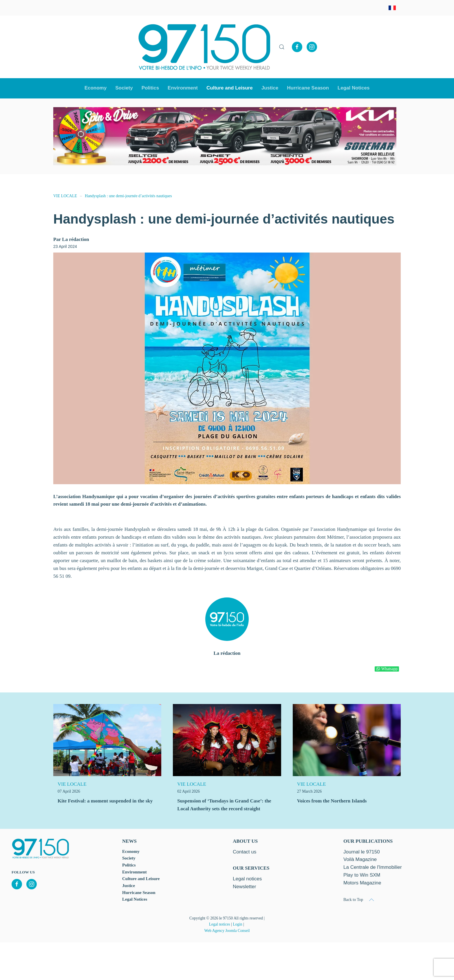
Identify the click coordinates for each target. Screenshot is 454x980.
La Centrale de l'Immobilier (373, 867)
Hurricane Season (308, 88)
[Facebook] (297, 47)
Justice (270, 88)
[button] (282, 47)
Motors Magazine (362, 883)
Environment (183, 88)
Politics (150, 88)
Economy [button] (96, 88)
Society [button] (124, 88)
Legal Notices (354, 88)
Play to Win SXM (362, 875)
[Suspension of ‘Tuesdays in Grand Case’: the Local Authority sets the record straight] (227, 740)
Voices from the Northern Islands (332, 801)
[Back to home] (204, 47)
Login (237, 924)
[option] (225, 136)
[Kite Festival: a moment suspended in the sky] (107, 740)
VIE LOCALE (72, 784)
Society (129, 858)
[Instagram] (312, 47)
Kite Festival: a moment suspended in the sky (105, 801)
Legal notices (220, 924)
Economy (131, 851)
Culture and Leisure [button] (230, 88)
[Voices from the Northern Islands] (347, 740)
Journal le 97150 (362, 852)
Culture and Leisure (141, 879)
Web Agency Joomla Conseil (227, 931)
